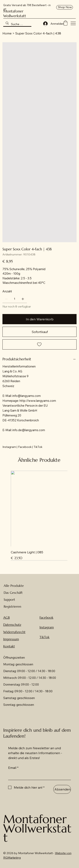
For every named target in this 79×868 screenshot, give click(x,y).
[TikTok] (38, 447)
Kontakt (9, 646)
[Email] (38, 776)
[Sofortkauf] (40, 332)
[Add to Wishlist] (40, 344)
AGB (7, 617)
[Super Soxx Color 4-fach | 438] (38, 33)
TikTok (44, 637)
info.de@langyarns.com (29, 430)
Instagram (47, 627)
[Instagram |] (10, 447)
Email (13, 768)
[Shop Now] (65, 7)
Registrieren (12, 606)
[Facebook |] (25, 447)
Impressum (11, 639)
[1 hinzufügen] (23, 299)
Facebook (46, 617)
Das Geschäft (13, 593)
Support (9, 599)
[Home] (7, 33)
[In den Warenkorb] (40, 319)
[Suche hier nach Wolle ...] (17, 24)
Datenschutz (12, 625)
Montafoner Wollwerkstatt (15, 14)
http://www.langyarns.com (38, 401)
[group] (39, 516)
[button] (65, 23)
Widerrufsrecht (14, 632)
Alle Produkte (14, 586)
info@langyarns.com (27, 396)
